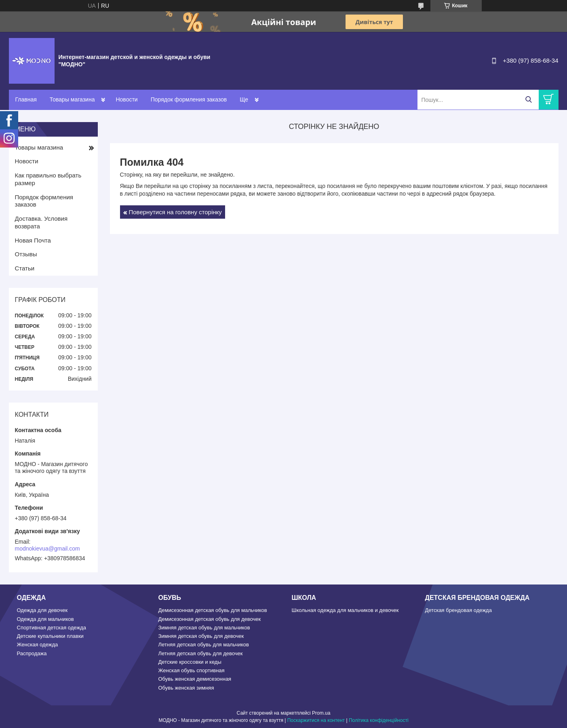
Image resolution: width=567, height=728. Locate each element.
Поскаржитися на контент (316, 720)
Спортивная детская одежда (52, 628)
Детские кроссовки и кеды (190, 662)
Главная (26, 99)
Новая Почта (33, 240)
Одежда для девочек (42, 610)
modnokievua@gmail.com (47, 549)
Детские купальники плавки (50, 636)
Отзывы (26, 254)
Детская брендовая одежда (458, 610)
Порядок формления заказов (189, 99)
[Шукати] (529, 100)
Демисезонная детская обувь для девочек (210, 619)
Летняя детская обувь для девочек (201, 653)
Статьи (25, 268)
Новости (126, 99)
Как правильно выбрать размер (48, 179)
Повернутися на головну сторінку (175, 212)
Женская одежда (38, 645)
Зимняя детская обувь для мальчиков (204, 628)
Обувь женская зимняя (186, 688)
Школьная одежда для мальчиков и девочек (345, 610)
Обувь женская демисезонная (195, 679)
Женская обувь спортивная (192, 670)
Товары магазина (72, 99)
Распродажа (32, 653)
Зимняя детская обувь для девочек (201, 636)
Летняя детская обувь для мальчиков (204, 645)
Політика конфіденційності (379, 720)
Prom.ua (321, 713)
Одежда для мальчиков (45, 619)
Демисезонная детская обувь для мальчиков (213, 610)
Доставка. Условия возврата (41, 222)
